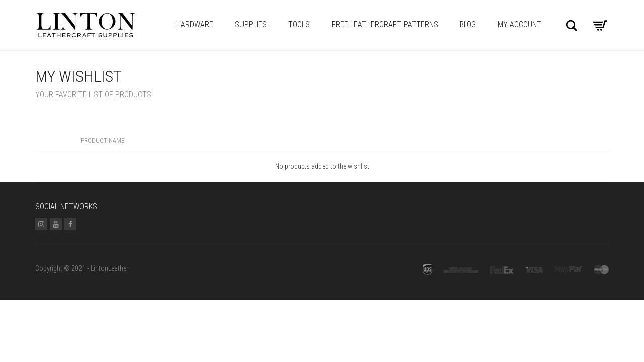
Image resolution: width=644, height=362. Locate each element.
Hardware (195, 24)
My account (519, 24)
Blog (468, 24)
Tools (299, 24)
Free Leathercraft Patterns (385, 24)
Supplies (251, 24)
